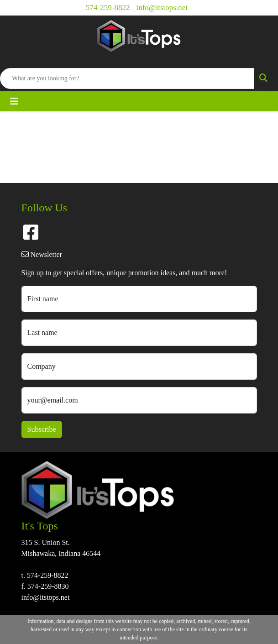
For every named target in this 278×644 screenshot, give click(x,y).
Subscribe (42, 429)
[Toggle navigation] (14, 101)
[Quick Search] (127, 79)
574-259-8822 (108, 8)
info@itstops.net (162, 8)
